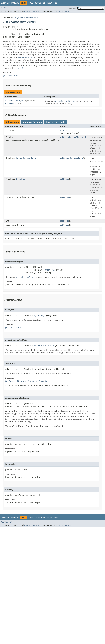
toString (64, 225)
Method (36, 11)
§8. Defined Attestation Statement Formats (26, 381)
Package (15, 3)
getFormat (65, 197)
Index (50, 3)
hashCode (64, 221)
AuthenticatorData (26, 158)
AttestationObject (15, 101)
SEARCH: (73, 8)
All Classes (6, 8)
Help (56, 3)
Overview (5, 3)
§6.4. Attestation (11, 76)
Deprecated (40, 3)
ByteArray (11, 103)
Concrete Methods (55, 122)
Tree (31, 3)
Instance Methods (32, 122)
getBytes (64, 179)
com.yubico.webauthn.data (25, 18)
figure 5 (20, 68)
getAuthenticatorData (71, 158)
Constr (28, 11)
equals (63, 130)
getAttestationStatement (73, 137)
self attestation (25, 57)
